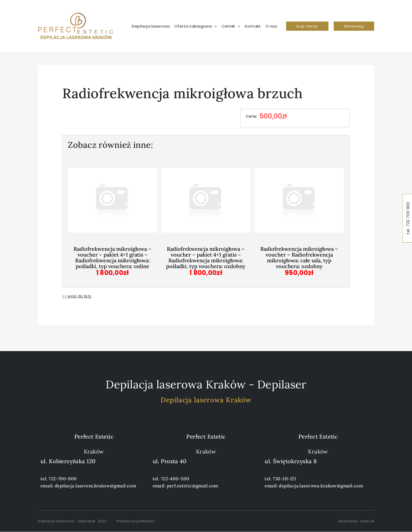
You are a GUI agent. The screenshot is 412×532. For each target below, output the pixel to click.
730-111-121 (284, 479)
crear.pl (367, 521)
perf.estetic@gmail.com (192, 486)
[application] (214, 26)
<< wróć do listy (77, 296)
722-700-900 (63, 479)
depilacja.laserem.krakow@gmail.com (95, 486)
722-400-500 (175, 479)
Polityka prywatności (135, 521)
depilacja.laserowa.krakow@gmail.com (321, 486)
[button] (307, 26)
